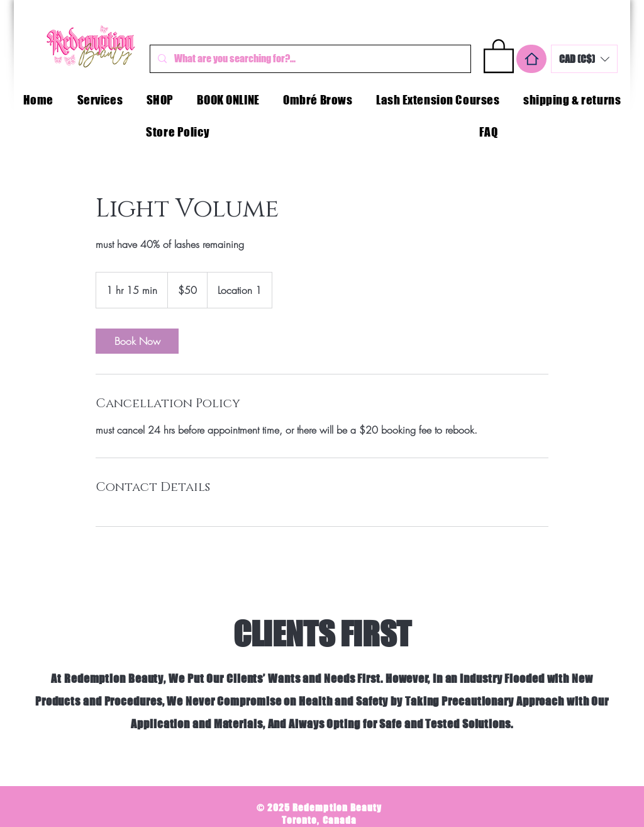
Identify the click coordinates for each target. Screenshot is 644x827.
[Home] (531, 59)
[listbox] (584, 59)
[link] (137, 341)
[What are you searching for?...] (309, 59)
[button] (499, 55)
